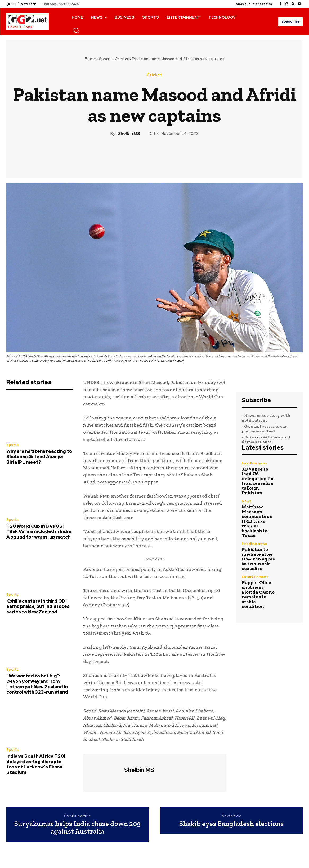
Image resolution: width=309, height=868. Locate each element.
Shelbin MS (129, 134)
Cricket (122, 59)
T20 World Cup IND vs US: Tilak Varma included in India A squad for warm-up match (39, 532)
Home (90, 59)
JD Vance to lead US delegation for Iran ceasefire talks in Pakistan (258, 481)
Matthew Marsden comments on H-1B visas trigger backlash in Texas (257, 521)
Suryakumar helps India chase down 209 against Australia (77, 827)
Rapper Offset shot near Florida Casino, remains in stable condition (259, 594)
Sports (105, 59)
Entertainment (255, 577)
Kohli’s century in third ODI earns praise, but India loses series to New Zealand (38, 606)
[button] (76, 30)
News (247, 501)
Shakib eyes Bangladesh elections (231, 824)
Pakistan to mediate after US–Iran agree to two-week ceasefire (258, 559)
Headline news (254, 463)
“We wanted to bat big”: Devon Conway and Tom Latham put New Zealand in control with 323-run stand (37, 684)
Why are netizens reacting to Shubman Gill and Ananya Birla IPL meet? (39, 457)
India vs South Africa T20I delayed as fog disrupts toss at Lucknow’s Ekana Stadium (36, 764)
